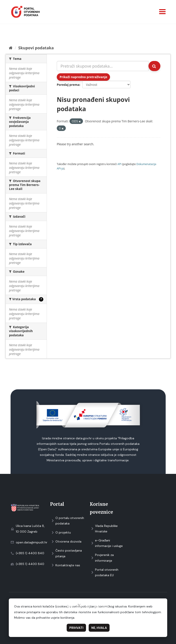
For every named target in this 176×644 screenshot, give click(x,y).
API (119, 164)
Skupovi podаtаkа (36, 48)
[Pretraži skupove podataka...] (103, 66)
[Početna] (11, 48)
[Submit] (154, 66)
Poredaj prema (68, 85)
